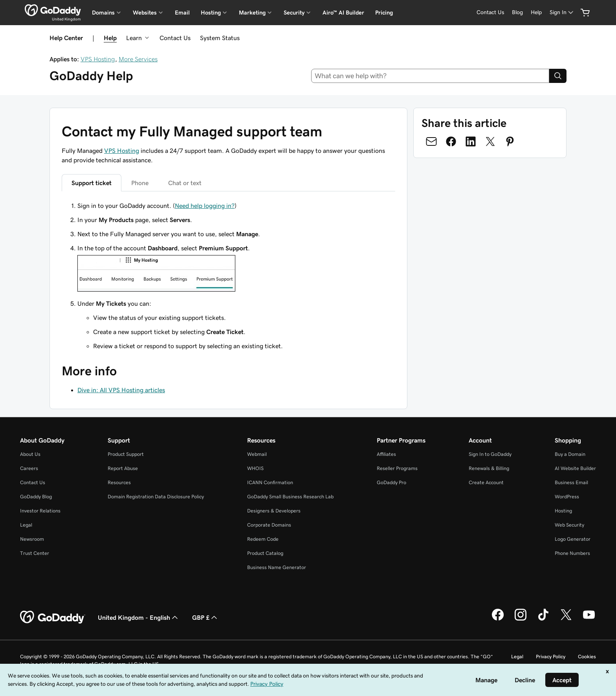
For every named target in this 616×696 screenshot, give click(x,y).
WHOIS (255, 468)
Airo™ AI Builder (343, 13)
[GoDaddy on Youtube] (589, 619)
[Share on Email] (431, 141)
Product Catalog (265, 553)
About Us (30, 454)
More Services (138, 59)
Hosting (563, 511)
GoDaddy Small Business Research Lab (290, 497)
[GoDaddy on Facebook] (498, 619)
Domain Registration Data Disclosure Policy (156, 497)
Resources (119, 482)
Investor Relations (40, 511)
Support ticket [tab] (92, 183)
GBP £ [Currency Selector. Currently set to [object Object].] (205, 617)
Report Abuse (123, 468)
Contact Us (175, 38)
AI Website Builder (575, 468)
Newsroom (32, 539)
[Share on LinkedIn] (471, 141)
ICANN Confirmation (270, 482)
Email (182, 13)
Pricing (384, 13)
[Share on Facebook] (451, 141)
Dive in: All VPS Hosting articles (121, 390)
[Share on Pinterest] (510, 141)
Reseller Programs (397, 468)
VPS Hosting (98, 59)
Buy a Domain (570, 454)
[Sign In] (562, 12)
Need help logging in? (205, 206)
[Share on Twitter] (490, 141)
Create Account (486, 482)
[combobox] (430, 76)
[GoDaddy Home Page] (53, 617)
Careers (29, 468)
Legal (26, 525)
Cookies (587, 657)
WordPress (567, 497)
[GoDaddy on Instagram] (521, 619)
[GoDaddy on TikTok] (543, 619)
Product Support (126, 454)
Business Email (571, 482)
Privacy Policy (551, 657)
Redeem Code (263, 539)
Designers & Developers (274, 511)
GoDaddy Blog (36, 497)
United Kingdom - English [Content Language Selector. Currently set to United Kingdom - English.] (139, 617)
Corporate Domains (269, 525)
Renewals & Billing (489, 468)
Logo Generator (573, 539)
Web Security (569, 525)
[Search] (558, 76)
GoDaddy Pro (391, 482)
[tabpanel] (228, 276)
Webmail (257, 454)
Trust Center (35, 553)
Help (110, 38)
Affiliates (386, 454)
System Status (220, 38)
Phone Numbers (572, 553)
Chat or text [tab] (185, 183)
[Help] (536, 12)
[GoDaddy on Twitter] (566, 619)
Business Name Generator (277, 567)
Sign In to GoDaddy (490, 454)
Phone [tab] (140, 183)
